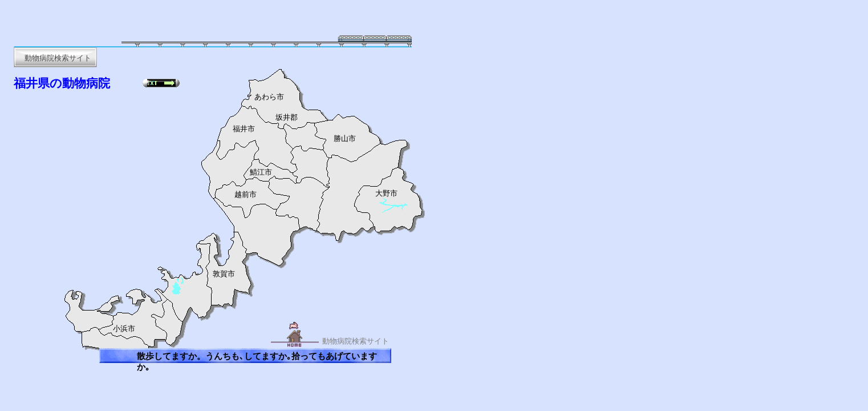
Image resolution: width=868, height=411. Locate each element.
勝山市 (345, 139)
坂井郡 (287, 118)
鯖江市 (261, 172)
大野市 (386, 194)
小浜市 (124, 329)
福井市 (244, 129)
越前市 (246, 195)
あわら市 (269, 97)
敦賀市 (224, 274)
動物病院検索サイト (356, 341)
